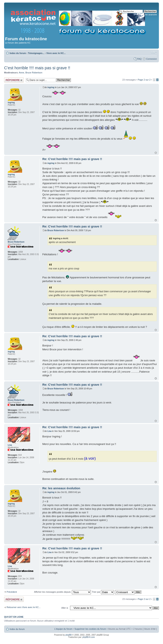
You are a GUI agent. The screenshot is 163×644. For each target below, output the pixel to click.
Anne (22, 73)
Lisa (50, 431)
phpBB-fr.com (89, 637)
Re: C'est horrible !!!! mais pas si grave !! (72, 159)
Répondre (14, 80)
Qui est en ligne (14, 617)
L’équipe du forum (63, 629)
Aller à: (65, 608)
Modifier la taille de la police (154, 52)
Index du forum (18, 53)
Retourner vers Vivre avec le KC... (24, 607)
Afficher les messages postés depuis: (62, 592)
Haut (156, 153)
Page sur (144, 80)
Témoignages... (36, 53)
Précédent (12, 592)
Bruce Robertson (34, 73)
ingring (51, 87)
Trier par (103, 592)
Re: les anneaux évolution (61, 488)
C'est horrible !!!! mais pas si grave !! (37, 68)
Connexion (151, 59)
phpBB (69, 635)
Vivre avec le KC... (56, 53)
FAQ (139, 59)
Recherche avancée (147, 15)
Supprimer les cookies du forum (90, 629)
